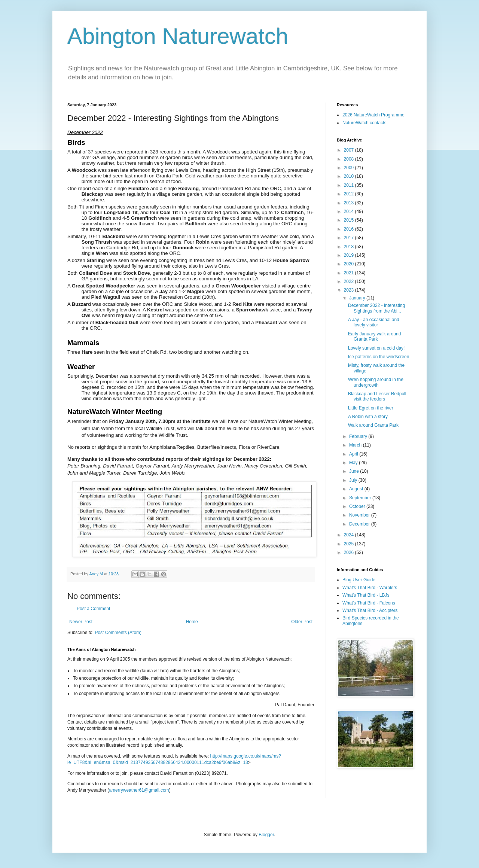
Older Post (302, 622)
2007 (350, 150)
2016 (350, 229)
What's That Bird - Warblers (370, 588)
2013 (350, 203)
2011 (350, 185)
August (357, 489)
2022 (350, 281)
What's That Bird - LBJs (366, 595)
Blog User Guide (359, 580)
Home (192, 622)
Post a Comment (93, 609)
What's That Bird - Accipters (370, 610)
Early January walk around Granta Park (374, 336)
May (354, 463)
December (360, 524)
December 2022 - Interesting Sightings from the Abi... (376, 308)
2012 (350, 194)
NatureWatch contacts (364, 123)
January (358, 298)
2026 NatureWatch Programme (373, 115)
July (354, 480)
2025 (350, 544)
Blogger (266, 835)
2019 (350, 255)
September (361, 498)
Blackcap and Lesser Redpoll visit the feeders (377, 396)
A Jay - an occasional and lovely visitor (374, 322)
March (356, 445)
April (354, 454)
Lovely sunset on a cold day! (376, 348)
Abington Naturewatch (178, 36)
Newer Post (81, 622)
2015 (350, 220)
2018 (350, 247)
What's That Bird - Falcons (369, 603)
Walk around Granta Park (373, 425)
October (358, 506)
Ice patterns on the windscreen (379, 357)
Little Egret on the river (371, 408)
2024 (350, 535)
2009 (350, 168)
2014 (350, 211)
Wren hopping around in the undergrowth (376, 382)
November (360, 515)
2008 (350, 159)
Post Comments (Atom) (118, 633)
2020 (350, 264)
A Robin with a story (368, 417)
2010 (350, 176)
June (355, 471)
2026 (350, 552)
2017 (350, 238)
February (359, 436)
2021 (350, 273)
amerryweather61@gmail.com (139, 790)
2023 (350, 290)
